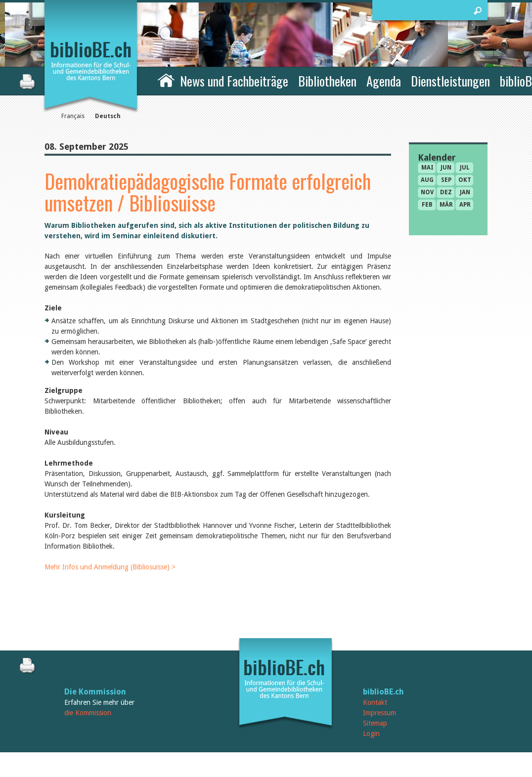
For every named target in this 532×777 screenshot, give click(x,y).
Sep (446, 180)
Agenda (384, 81)
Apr (465, 205)
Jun (446, 168)
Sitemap (375, 723)
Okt (465, 180)
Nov (427, 192)
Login (371, 734)
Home (166, 80)
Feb (427, 205)
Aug (427, 180)
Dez (446, 192)
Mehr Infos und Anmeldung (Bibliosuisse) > (110, 567)
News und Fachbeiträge (234, 81)
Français (73, 116)
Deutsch (108, 116)
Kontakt (375, 702)
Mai (427, 168)
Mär (446, 205)
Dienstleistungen (450, 81)
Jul (465, 168)
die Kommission (88, 713)
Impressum (379, 713)
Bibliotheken (327, 81)
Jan (465, 192)
